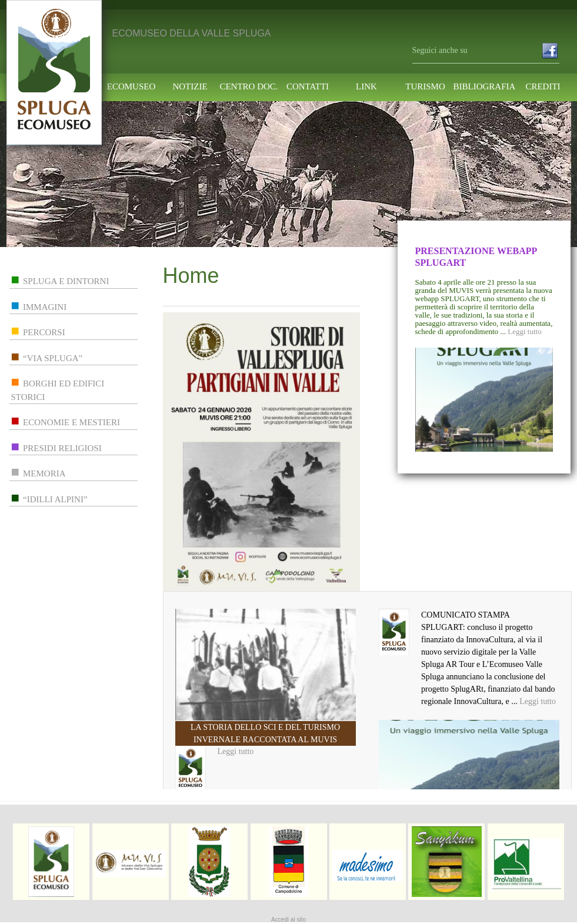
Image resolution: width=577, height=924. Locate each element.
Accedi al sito (288, 920)
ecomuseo (131, 87)
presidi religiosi (62, 448)
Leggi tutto (524, 331)
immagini (45, 307)
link (366, 87)
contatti (308, 87)
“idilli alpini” (55, 499)
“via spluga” (53, 358)
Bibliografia (484, 87)
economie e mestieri (71, 422)
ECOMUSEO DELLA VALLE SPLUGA (192, 33)
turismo (425, 87)
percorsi (44, 332)
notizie (190, 87)
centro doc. (249, 87)
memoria (44, 473)
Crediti (543, 87)
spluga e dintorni (66, 281)
